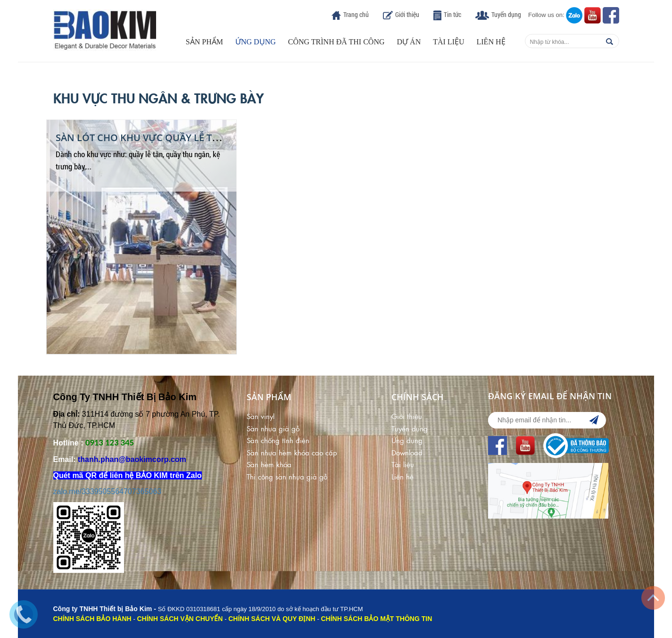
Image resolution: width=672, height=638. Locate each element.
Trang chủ (356, 14)
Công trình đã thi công (336, 42)
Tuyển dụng (506, 14)
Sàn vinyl (261, 416)
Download (407, 452)
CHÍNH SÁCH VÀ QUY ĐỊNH (272, 619)
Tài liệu (448, 42)
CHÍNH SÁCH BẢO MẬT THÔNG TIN (377, 619)
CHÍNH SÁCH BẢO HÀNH (92, 619)
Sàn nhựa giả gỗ (273, 428)
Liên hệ (491, 42)
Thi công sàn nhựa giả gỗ (287, 476)
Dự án (409, 42)
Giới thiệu (407, 14)
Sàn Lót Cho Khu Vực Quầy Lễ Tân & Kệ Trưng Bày (180, 138)
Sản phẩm (204, 42)
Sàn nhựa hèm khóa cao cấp (292, 452)
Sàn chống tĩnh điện (278, 440)
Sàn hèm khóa (269, 464)
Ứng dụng (256, 42)
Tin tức (452, 14)
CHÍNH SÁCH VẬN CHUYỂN (180, 619)
